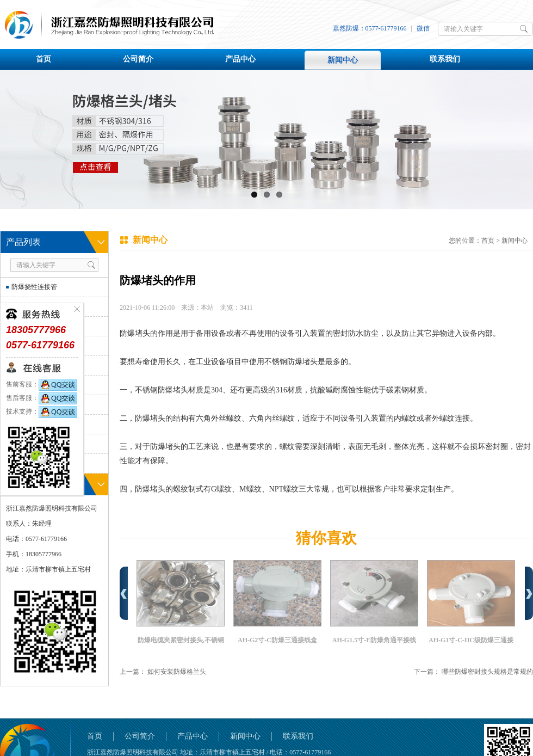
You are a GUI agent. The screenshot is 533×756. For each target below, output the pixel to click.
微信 (423, 28)
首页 (44, 59)
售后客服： (42, 398)
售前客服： (42, 384)
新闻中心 (343, 60)
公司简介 (138, 59)
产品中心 (240, 59)
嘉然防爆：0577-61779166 (370, 28)
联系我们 (445, 59)
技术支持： (42, 411)
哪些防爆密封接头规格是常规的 (487, 672)
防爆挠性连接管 (34, 287)
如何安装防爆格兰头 (177, 672)
